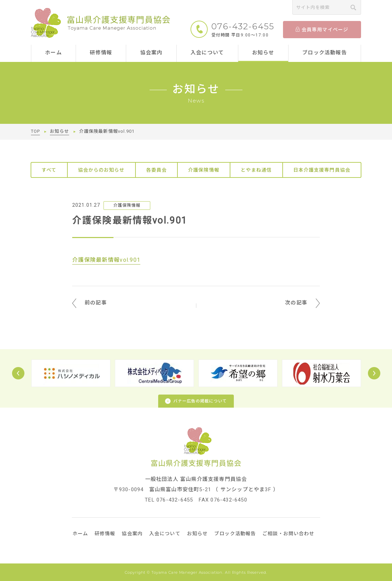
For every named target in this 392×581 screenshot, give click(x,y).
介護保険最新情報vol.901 (106, 260)
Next (374, 373)
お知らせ (263, 53)
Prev (18, 373)
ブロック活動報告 (325, 53)
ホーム (53, 53)
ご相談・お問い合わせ (288, 534)
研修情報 (101, 53)
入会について (207, 53)
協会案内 (151, 53)
